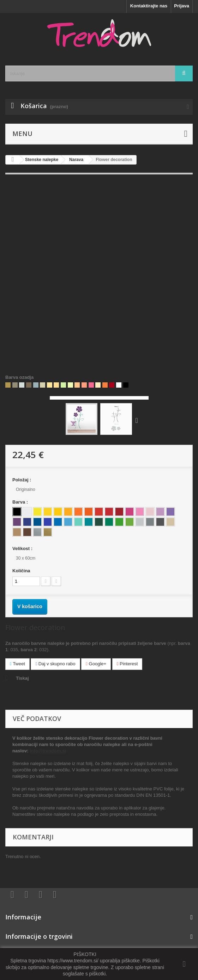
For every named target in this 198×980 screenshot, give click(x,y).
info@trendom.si (48, 751)
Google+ (96, 664)
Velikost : (23, 548)
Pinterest (127, 664)
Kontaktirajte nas (149, 6)
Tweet (17, 664)
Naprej (138, 420)
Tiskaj (22, 678)
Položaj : (22, 480)
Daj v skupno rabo (55, 664)
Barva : (21, 502)
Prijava (182, 6)
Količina (21, 571)
